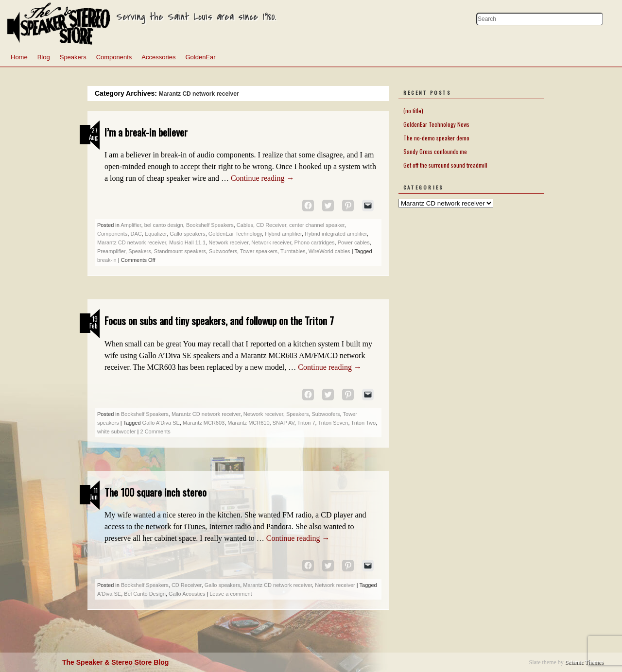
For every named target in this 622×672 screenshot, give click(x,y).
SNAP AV (284, 423)
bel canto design (164, 225)
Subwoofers (223, 251)
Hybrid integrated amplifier (336, 234)
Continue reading (263, 178)
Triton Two (363, 423)
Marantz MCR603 (204, 423)
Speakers (73, 57)
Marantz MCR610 (248, 423)
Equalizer (156, 234)
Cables (245, 225)
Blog (44, 57)
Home (19, 57)
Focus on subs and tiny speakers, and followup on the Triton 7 (219, 320)
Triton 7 (306, 423)
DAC (136, 234)
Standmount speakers (180, 251)
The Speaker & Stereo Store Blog (115, 662)
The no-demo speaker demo (436, 138)
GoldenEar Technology (235, 234)
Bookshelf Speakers (210, 225)
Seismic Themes (584, 662)
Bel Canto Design (145, 594)
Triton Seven (333, 423)
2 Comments (155, 431)
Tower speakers (259, 251)
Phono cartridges (314, 242)
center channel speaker (317, 225)
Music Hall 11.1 (187, 242)
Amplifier (131, 225)
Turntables (293, 251)
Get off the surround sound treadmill (445, 165)
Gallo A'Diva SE (161, 423)
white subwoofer (117, 431)
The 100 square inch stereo (155, 492)
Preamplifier (111, 251)
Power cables (354, 242)
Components (114, 57)
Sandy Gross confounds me (435, 151)
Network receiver (228, 242)
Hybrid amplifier (283, 234)
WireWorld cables (329, 251)
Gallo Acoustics (187, 594)
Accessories (158, 57)
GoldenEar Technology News (436, 124)
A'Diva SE (109, 594)
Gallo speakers (187, 234)
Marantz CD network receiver (132, 242)
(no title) (413, 111)
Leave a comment (231, 594)
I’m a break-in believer (146, 132)
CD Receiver (271, 225)
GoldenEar (200, 57)
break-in (107, 260)
